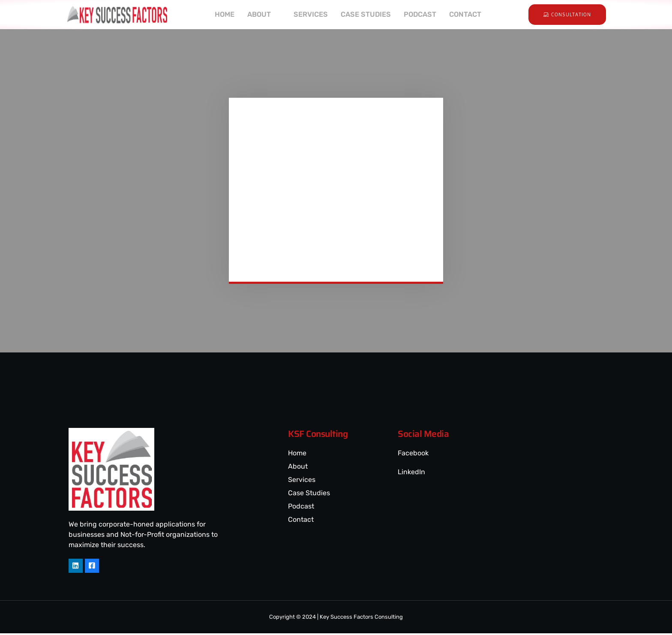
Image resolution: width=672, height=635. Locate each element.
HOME (220, 15)
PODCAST (422, 15)
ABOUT (260, 15)
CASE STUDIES (366, 15)
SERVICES (309, 15)
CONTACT (469, 15)
